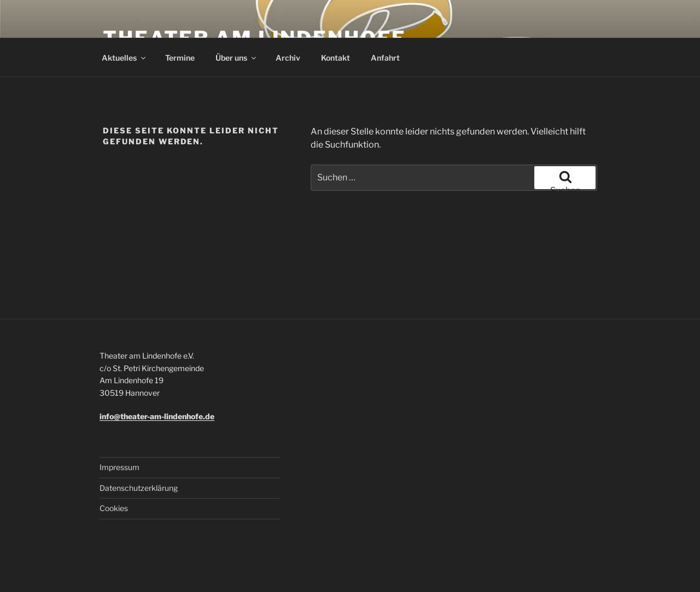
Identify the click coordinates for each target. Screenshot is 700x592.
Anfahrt (385, 58)
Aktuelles (124, 58)
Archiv (288, 58)
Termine (180, 58)
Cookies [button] (114, 508)
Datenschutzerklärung (139, 488)
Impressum (119, 467)
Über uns (237, 58)
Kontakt (336, 58)
